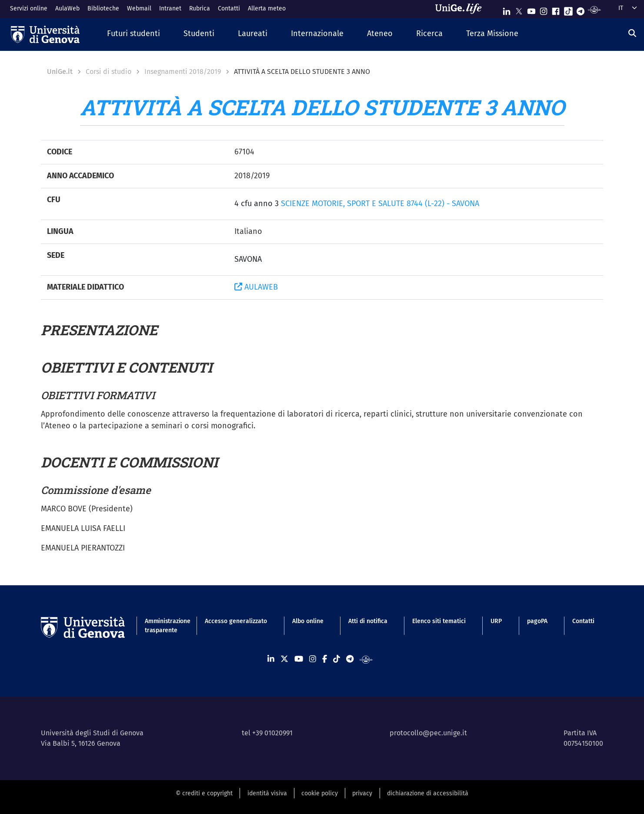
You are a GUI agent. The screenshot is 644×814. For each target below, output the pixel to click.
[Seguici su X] (519, 9)
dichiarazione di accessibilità (428, 793)
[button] (133, 34)
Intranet (170, 8)
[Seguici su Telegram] (581, 9)
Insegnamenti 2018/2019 (183, 72)
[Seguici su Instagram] (544, 9)
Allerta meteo (267, 8)
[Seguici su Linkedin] (507, 9)
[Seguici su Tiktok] (568, 9)
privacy (362, 793)
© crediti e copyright (204, 793)
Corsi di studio (108, 72)
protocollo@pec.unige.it (428, 733)
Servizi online (29, 8)
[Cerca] (632, 33)
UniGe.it (60, 72)
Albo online (308, 621)
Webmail (139, 8)
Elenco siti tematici (439, 621)
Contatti (229, 8)
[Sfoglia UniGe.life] (461, 9)
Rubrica (200, 8)
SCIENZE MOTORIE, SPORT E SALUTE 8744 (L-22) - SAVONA (380, 203)
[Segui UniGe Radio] (594, 9)
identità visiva (267, 793)
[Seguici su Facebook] (556, 9)
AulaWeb (67, 8)
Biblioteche (103, 8)
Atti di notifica (368, 621)
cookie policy (320, 793)
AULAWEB (256, 287)
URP (496, 621)
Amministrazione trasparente (162, 626)
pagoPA (537, 621)
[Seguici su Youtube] (531, 9)
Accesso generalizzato (236, 621)
